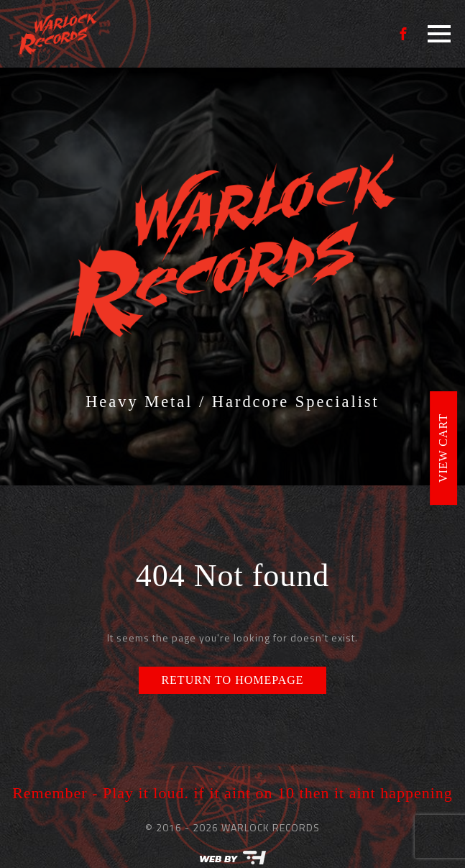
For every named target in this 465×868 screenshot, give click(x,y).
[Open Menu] (439, 34)
